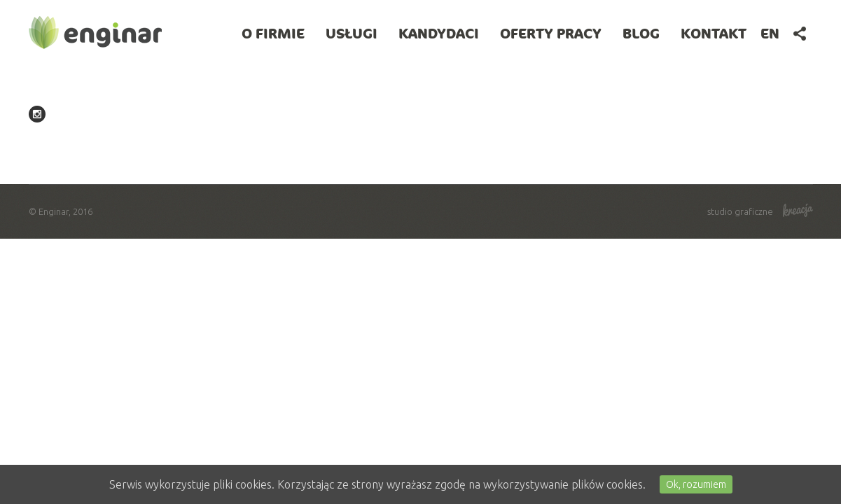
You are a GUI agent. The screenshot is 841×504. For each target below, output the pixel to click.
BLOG (641, 33)
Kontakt (714, 33)
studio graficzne (760, 211)
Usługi (352, 33)
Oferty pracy (551, 33)
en (770, 33)
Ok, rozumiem (696, 484)
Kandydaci (439, 33)
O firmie (273, 33)
